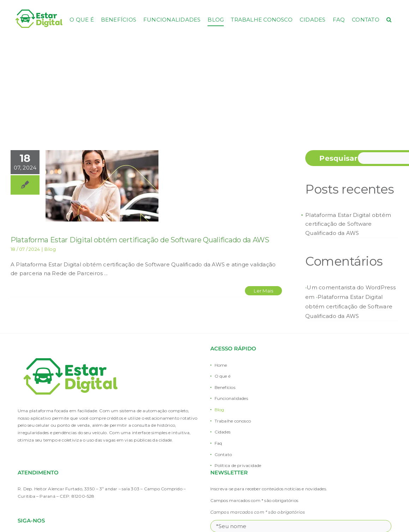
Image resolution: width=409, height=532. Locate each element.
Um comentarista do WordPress (351, 287)
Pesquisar (338, 158)
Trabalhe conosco (233, 421)
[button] (389, 19)
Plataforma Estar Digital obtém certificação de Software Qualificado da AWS (140, 240)
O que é (223, 376)
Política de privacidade (238, 465)
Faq (218, 443)
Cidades (223, 432)
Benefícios (225, 387)
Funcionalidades (231, 398)
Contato (223, 454)
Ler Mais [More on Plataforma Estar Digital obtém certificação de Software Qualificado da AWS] (263, 291)
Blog (50, 249)
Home (221, 365)
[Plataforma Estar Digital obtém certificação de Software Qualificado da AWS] (102, 186)
